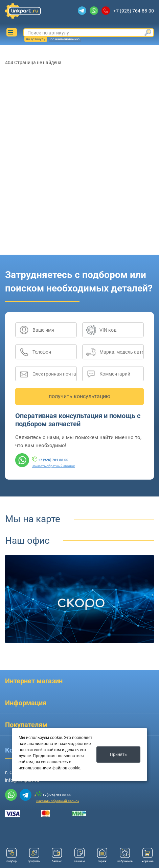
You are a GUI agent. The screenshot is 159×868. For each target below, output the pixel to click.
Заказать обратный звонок (53, 466)
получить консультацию (79, 396)
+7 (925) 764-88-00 (134, 11)
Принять (118, 755)
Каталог (10, 32)
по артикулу (36, 39)
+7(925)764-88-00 (57, 795)
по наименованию (65, 39)
